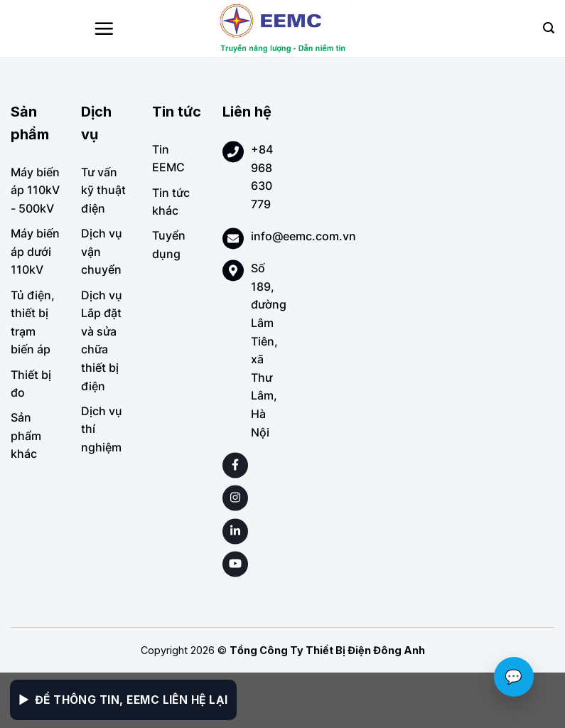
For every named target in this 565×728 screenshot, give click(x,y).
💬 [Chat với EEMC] (514, 677)
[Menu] (104, 28)
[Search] (549, 28)
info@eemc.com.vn (303, 236)
